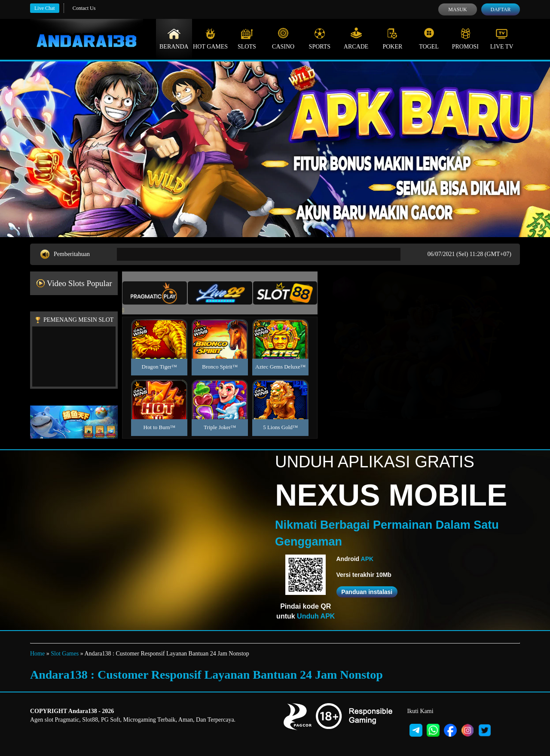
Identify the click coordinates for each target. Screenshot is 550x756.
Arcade (356, 39)
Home (37, 654)
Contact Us (84, 8)
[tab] (155, 293)
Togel (429, 39)
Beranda (174, 39)
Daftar (500, 9)
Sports (320, 39)
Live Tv (502, 39)
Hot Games (210, 39)
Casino (283, 39)
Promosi (465, 39)
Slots (247, 39)
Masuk (457, 9)
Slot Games (65, 654)
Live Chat (45, 8)
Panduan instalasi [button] (367, 592)
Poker (392, 39)
